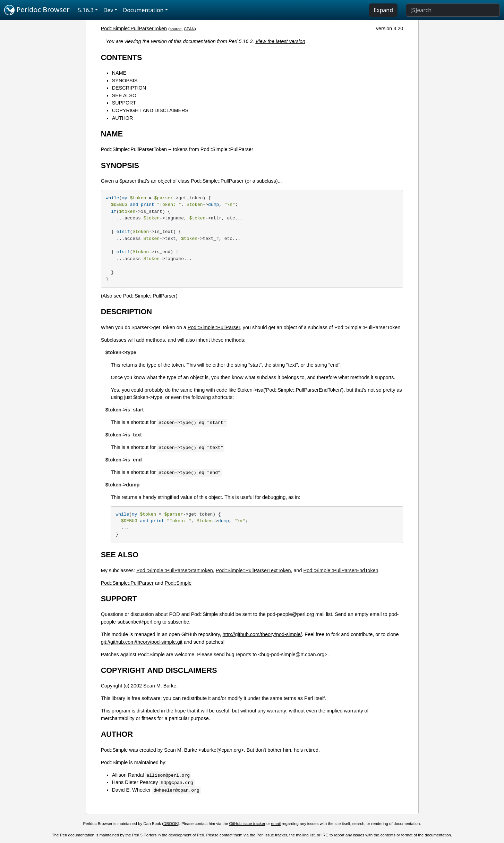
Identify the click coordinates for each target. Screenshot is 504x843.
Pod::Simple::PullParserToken (134, 28)
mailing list (305, 835)
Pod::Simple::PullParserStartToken (175, 570)
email (276, 824)
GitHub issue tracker (247, 824)
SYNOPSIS (125, 81)
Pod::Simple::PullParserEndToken (341, 570)
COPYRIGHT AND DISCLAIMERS (150, 110)
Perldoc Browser (37, 10)
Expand (383, 10)
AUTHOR (123, 118)
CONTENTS (122, 57)
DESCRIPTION (129, 88)
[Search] (453, 10)
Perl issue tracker (272, 835)
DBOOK (171, 824)
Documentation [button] (143, 10)
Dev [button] (108, 10)
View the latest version (280, 41)
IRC (325, 835)
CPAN (189, 29)
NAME (119, 73)
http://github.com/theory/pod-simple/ (262, 634)
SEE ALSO (124, 95)
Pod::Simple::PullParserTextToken (253, 570)
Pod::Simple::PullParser (150, 296)
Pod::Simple (178, 583)
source (176, 29)
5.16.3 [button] (86, 10)
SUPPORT (124, 103)
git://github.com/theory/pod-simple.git (142, 642)
